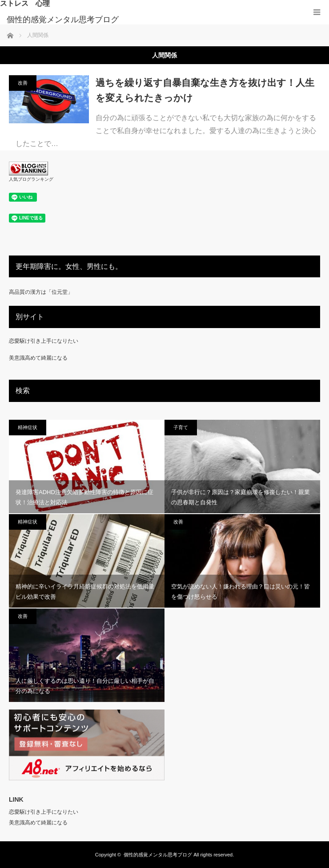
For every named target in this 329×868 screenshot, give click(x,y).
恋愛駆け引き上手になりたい (44, 341)
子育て (181, 427)
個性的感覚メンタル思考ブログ (63, 20)
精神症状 (28, 427)
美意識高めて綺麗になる (38, 358)
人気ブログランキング (31, 179)
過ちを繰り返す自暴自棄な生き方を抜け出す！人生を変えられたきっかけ (205, 90)
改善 (23, 83)
